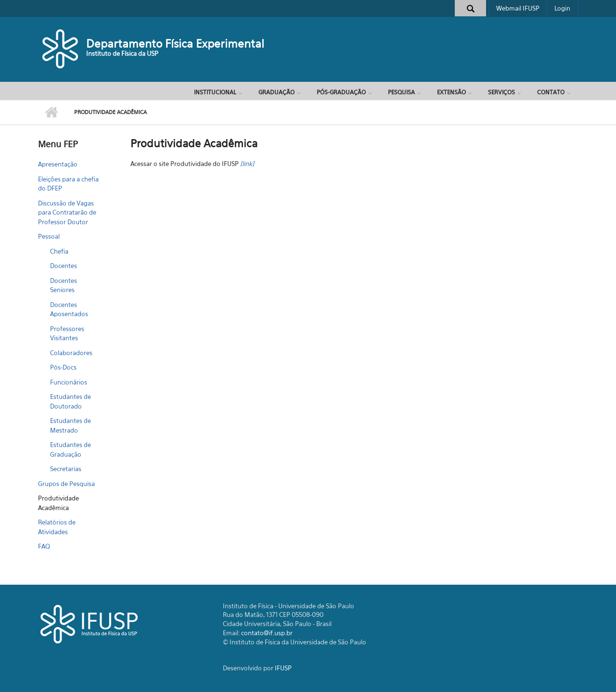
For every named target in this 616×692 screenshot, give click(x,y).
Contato (551, 92)
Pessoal (49, 236)
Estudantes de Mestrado (71, 425)
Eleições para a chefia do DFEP (68, 184)
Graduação (276, 92)
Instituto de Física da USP (122, 53)
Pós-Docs (63, 367)
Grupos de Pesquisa (66, 484)
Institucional (215, 92)
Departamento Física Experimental (175, 44)
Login (562, 8)
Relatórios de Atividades (57, 527)
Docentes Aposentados (69, 309)
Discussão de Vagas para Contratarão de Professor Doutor (67, 212)
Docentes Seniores (64, 285)
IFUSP (283, 668)
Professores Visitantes (67, 333)
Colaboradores (71, 353)
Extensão (451, 92)
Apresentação (58, 164)
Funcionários (69, 382)
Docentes (64, 266)
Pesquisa (401, 92)
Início (51, 113)
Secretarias (66, 469)
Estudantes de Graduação (71, 449)
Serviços (501, 92)
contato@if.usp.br (267, 633)
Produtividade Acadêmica (58, 503)
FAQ (44, 546)
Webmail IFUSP (518, 8)
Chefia (59, 251)
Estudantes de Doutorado (71, 401)
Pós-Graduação (341, 92)
